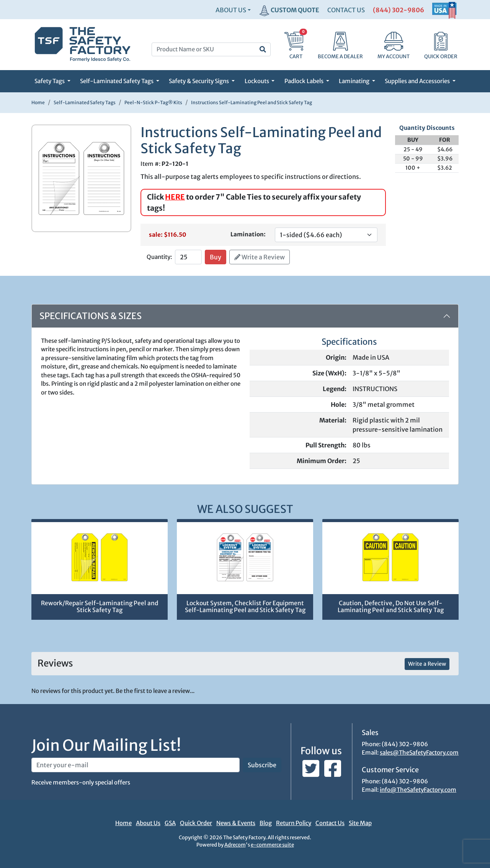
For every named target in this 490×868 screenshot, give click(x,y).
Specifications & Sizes (91, 316)
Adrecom (235, 845)
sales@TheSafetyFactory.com (419, 753)
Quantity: (159, 257)
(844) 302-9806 (399, 10)
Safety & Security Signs (199, 81)
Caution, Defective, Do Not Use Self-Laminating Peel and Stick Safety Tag (391, 607)
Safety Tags (50, 81)
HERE (175, 197)
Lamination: (248, 234)
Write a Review (260, 257)
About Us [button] (231, 10)
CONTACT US (346, 10)
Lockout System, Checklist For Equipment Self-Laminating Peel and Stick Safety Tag (245, 607)
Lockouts (257, 81)
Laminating (355, 81)
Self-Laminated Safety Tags (117, 81)
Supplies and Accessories (418, 81)
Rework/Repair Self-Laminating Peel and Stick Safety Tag (100, 607)
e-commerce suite (272, 845)
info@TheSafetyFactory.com (418, 790)
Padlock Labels (305, 81)
